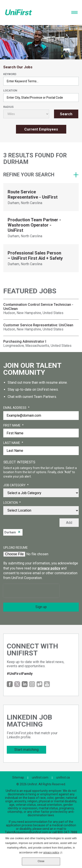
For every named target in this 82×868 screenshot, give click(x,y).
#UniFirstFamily (20, 674)
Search (66, 114)
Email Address (16, 408)
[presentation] (31, 591)
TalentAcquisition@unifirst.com (26, 832)
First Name (13, 426)
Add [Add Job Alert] (69, 523)
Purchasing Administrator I (25, 341)
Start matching (26, 749)
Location (10, 90)
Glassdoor (39, 684)
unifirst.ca (63, 777)
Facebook (10, 684)
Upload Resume (16, 548)
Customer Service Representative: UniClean (38, 325)
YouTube (47, 684)
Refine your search (29, 175)
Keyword (10, 74)
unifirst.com (40, 777)
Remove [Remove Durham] (19, 532)
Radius (8, 107)
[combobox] (41, 98)
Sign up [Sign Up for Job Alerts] (41, 607)
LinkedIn (25, 684)
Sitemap (18, 777)
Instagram (32, 684)
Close (41, 861)
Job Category (16, 485)
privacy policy (49, 568)
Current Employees (41, 129)
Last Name (13, 443)
